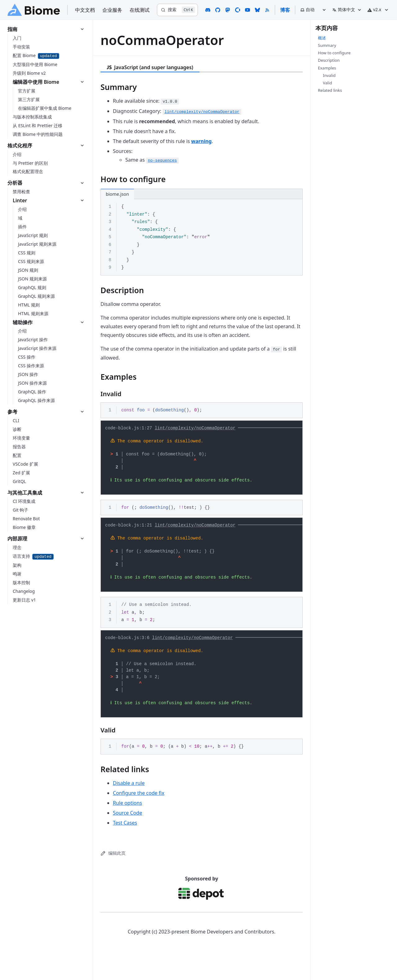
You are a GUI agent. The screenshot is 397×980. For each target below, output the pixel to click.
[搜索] (177, 10)
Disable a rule (129, 803)
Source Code (127, 833)
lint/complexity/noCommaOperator (195, 429)
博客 (285, 10)
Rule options (127, 823)
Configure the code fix (139, 813)
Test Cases (125, 843)
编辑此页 (113, 873)
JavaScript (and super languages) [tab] (150, 67)
